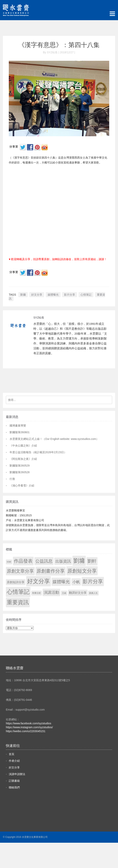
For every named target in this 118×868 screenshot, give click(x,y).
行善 (12, 479)
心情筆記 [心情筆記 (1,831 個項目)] (18, 592)
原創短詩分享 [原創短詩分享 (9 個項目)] (16, 582)
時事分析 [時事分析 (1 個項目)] (37, 593)
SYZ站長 (39, 318)
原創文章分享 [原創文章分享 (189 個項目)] (20, 571)
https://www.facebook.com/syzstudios (29, 723)
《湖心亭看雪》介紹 (22, 486)
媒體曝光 (53, 295)
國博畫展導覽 (18, 426)
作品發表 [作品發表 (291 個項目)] (23, 561)
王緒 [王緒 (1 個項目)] (64, 593)
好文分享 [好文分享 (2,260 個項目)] (38, 581)
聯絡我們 (14, 787)
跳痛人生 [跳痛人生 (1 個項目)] (93, 593)
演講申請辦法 (17, 774)
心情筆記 (86, 295)
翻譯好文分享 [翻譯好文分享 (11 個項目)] (78, 593)
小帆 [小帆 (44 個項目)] (76, 582)
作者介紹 (14, 761)
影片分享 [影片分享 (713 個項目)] (93, 581)
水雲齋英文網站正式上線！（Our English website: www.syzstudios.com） (54, 439)
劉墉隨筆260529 (20, 466)
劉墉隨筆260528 (20, 472)
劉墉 (23, 295)
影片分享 (70, 295)
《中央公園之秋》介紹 (23, 446)
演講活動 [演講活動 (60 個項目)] (51, 592)
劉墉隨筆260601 (20, 432)
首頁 (12, 754)
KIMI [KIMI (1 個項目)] (9, 562)
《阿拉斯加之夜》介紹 (23, 459)
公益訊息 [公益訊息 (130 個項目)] (44, 561)
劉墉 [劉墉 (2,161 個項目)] (79, 561)
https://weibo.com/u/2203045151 (26, 731)
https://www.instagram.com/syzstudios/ (29, 727)
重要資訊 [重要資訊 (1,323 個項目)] (18, 602)
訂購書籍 (14, 781)
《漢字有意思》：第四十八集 (59, 45)
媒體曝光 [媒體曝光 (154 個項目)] (61, 582)
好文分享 (37, 295)
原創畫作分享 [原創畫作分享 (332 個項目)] (51, 571)
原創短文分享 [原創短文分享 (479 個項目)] (82, 571)
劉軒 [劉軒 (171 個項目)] (92, 561)
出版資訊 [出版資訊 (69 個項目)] (63, 561)
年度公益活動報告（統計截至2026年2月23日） (38, 452)
